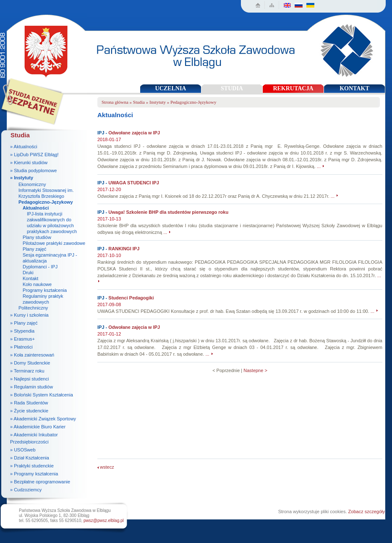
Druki (28, 273)
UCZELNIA (171, 88)
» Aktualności (24, 147)
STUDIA (232, 88)
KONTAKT (354, 88)
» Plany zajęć (24, 323)
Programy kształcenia (45, 290)
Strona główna (115, 102)
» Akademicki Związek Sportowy (43, 419)
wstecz (106, 467)
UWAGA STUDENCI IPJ (134, 183)
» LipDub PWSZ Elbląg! (34, 155)
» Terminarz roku (27, 371)
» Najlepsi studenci (29, 379)
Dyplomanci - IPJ (40, 267)
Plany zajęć (34, 249)
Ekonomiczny (32, 184)
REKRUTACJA (293, 88)
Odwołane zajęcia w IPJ (134, 133)
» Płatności (21, 347)
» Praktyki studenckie (32, 466)
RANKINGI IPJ (124, 249)
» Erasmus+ (22, 339)
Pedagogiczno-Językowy (46, 202)
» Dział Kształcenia (30, 458)
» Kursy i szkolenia (29, 315)
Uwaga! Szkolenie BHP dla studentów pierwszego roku (168, 212)
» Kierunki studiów (29, 163)
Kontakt (30, 278)
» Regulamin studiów (31, 387)
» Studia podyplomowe (33, 171)
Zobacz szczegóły (367, 512)
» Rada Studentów (29, 403)
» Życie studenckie (29, 411)
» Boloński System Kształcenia (42, 395)
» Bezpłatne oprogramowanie (40, 482)
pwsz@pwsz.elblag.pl (104, 521)
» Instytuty (22, 178)
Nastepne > (255, 370)
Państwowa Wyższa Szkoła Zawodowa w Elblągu (43, 49)
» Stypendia (22, 331)
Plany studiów (37, 237)
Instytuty (158, 102)
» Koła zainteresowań (32, 355)
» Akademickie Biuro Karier (38, 427)
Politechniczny (33, 308)
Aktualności (36, 208)
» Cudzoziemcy (26, 490)
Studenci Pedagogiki (131, 298)
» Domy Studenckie (30, 363)
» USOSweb (23, 450)
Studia (139, 102)
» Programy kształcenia (34, 474)
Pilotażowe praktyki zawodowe (54, 243)
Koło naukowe (37, 284)
